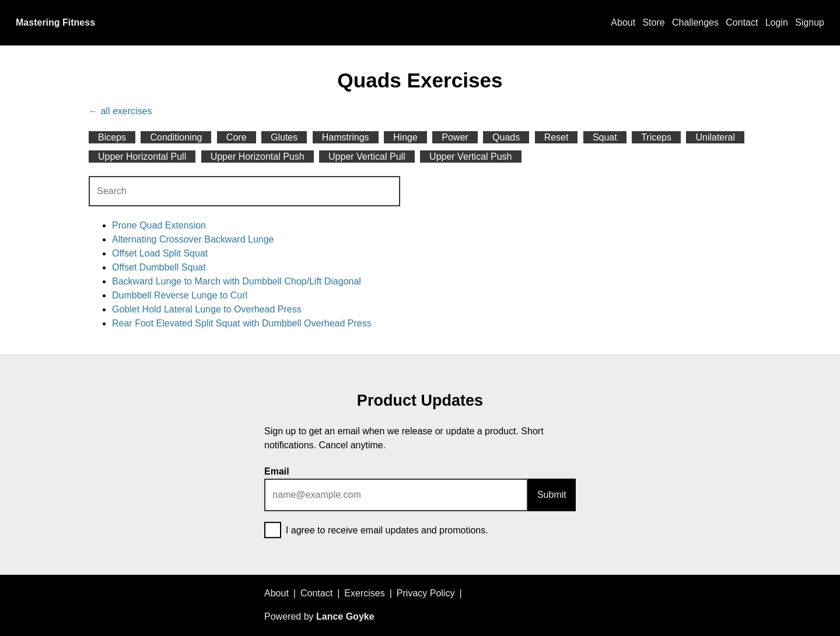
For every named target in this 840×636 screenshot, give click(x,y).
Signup (810, 22)
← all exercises (120, 111)
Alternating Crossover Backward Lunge (193, 239)
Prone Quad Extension (159, 225)
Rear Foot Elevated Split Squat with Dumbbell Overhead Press (242, 323)
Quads (506, 137)
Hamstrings (346, 137)
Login (777, 22)
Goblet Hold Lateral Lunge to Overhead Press (207, 309)
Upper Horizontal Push (258, 157)
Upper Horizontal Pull (142, 157)
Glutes (284, 137)
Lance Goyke (345, 616)
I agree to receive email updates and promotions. (376, 531)
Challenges (695, 22)
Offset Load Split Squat (160, 253)
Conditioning (176, 137)
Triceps (656, 137)
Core (237, 137)
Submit (552, 495)
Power (455, 137)
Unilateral (715, 137)
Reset (556, 137)
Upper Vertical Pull (367, 157)
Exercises (364, 593)
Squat (605, 137)
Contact (742, 22)
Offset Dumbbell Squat (159, 267)
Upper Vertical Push (470, 157)
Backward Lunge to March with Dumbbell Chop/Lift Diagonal (237, 281)
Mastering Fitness (55, 22)
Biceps (112, 137)
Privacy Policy (426, 593)
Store (653, 22)
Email (277, 471)
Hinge (405, 137)
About (623, 22)
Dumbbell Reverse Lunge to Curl (180, 295)
